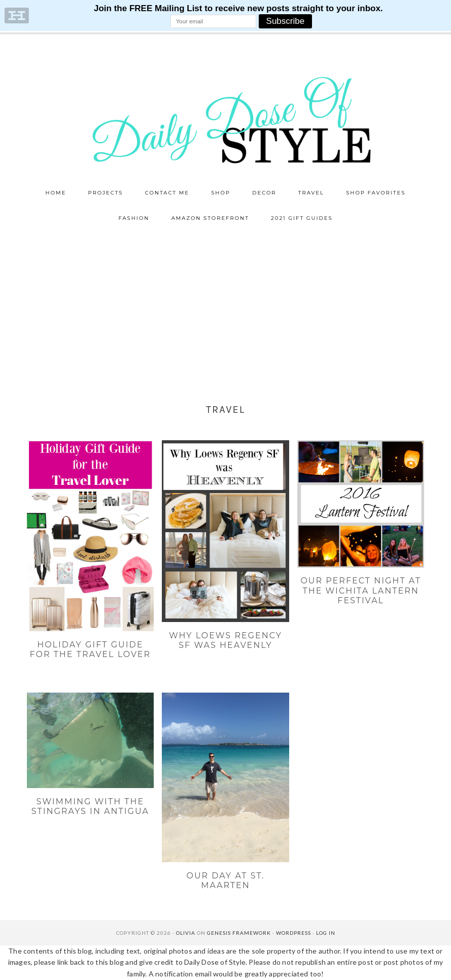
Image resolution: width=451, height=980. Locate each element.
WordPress (293, 933)
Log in (326, 933)
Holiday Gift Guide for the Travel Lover (91, 649)
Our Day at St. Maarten (225, 880)
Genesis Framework (239, 933)
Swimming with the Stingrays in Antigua (90, 806)
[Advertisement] (225, 307)
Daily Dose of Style (226, 119)
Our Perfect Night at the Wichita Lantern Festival (360, 590)
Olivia (186, 933)
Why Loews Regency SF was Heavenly (225, 640)
